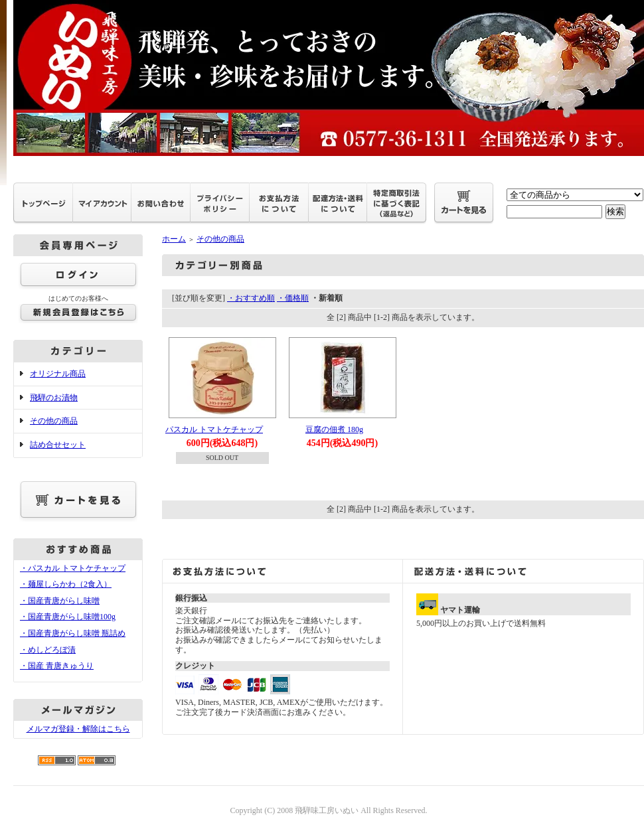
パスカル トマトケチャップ (214, 429)
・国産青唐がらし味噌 (60, 601)
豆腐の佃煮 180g (334, 429)
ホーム (174, 239)
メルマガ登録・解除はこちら (78, 729)
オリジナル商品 (58, 374)
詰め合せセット (58, 445)
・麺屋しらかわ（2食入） (66, 584)
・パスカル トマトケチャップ (73, 568)
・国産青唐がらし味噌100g (68, 617)
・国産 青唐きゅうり (57, 666)
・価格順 (293, 298)
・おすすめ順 (251, 298)
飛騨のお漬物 (54, 398)
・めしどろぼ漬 (48, 650)
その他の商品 (54, 421)
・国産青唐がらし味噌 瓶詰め (73, 633)
